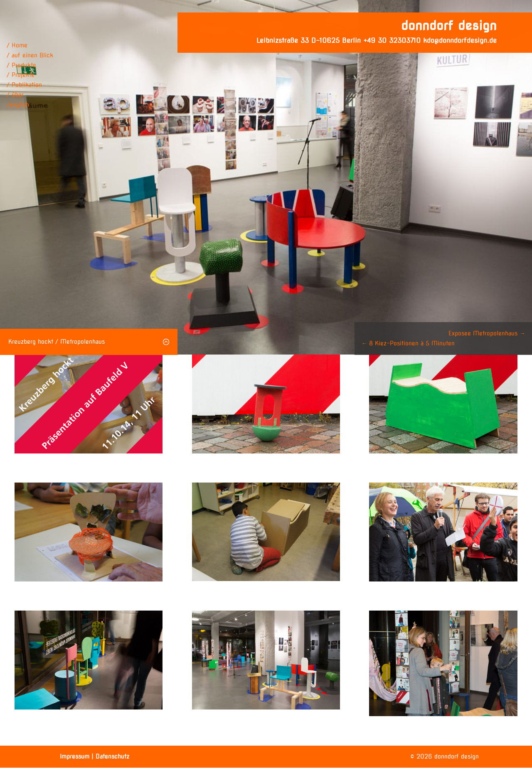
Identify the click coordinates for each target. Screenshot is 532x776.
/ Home (17, 45)
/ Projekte (21, 75)
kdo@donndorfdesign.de (460, 41)
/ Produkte (21, 65)
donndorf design (449, 25)
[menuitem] (30, 105)
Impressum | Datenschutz (95, 756)
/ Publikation (24, 85)
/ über (15, 95)
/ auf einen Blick (30, 55)
